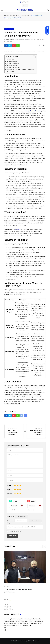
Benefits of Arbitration (13, 67)
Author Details (9, 609)
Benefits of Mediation (13, 63)
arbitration (18, 229)
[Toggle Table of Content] (33, 57)
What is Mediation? (12, 61)
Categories (8, 607)
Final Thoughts (11, 72)
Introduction (10, 59)
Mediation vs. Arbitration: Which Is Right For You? (21, 69)
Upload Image (10, 516)
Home (6, 605)
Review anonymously (15, 531)
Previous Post (13, 428)
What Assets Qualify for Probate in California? (36, 433)
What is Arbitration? (12, 65)
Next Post (38, 429)
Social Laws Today (25, 10)
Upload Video (9, 522)
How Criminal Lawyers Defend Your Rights (13, 433)
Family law (7, 587)
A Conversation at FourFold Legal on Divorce (18, 590)
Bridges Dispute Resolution (33, 111)
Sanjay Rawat (10, 39)
